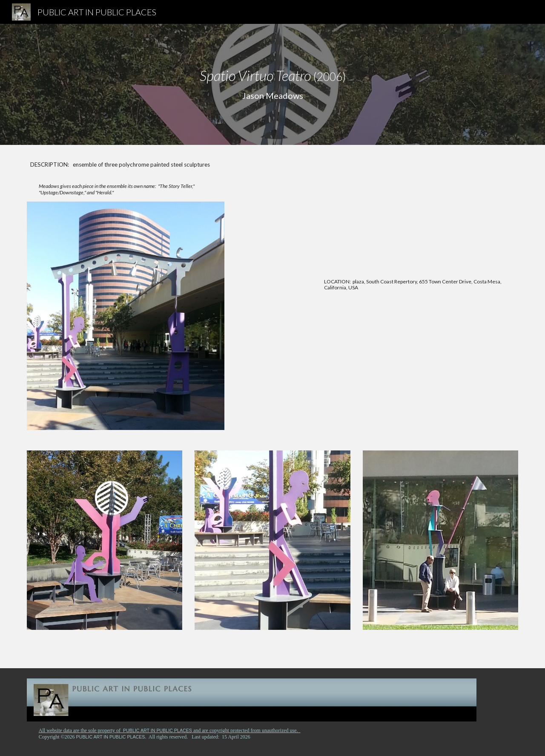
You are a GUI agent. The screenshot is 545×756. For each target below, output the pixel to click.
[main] (272, 84)
